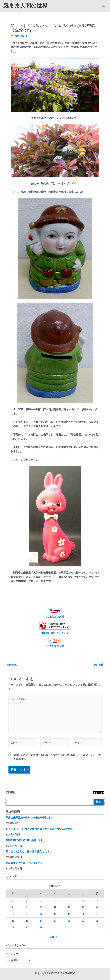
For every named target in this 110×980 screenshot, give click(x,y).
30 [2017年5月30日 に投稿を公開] (27, 927)
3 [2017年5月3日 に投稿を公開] (41, 901)
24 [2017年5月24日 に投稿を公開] (41, 921)
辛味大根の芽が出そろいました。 (24, 863)
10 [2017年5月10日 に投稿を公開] (41, 907)
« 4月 (51, 937)
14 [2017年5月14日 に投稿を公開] (97, 907)
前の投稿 (10, 665)
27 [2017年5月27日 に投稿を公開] (83, 921)
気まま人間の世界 (25, 6)
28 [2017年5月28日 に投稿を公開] (97, 921)
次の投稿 (100, 665)
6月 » (59, 937)
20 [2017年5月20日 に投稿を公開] (83, 914)
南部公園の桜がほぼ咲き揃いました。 (27, 840)
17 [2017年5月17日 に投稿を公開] (41, 914)
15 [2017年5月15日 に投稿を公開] (13, 914)
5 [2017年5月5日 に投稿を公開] (69, 901)
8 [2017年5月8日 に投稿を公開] (13, 907)
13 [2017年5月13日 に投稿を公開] (83, 907)
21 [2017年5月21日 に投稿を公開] (97, 914)
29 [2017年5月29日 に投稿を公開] (13, 927)
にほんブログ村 (55, 613)
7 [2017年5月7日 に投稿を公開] (97, 901)
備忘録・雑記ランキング (55, 633)
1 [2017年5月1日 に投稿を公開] (13, 901)
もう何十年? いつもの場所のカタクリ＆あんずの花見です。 (40, 829)
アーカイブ (12, 954)
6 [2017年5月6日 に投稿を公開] (83, 901)
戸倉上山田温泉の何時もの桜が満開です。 (30, 818)
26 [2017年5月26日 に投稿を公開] (69, 921)
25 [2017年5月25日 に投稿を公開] (55, 921)
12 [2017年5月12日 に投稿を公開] (69, 907)
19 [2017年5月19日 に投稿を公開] (69, 914)
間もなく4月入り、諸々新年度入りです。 (29, 852)
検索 (99, 802)
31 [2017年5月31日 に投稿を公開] (41, 927)
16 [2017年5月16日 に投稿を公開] (27, 914)
